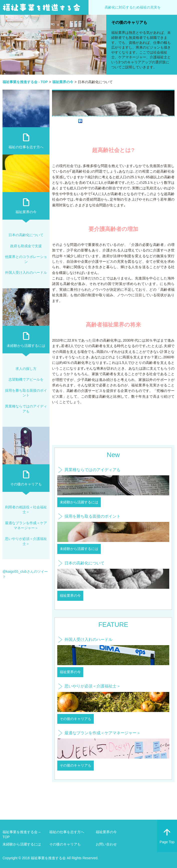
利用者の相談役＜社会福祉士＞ (26, 510)
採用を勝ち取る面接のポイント (92, 516)
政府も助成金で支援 (26, 246)
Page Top (167, 835)
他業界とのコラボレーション (26, 259)
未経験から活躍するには (79, 502)
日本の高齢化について (84, 563)
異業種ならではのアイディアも (92, 470)
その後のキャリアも (129, 22)
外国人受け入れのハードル (88, 639)
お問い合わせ (106, 844)
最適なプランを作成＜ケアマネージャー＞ (102, 733)
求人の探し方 (26, 369)
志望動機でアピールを (26, 379)
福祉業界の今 (70, 596)
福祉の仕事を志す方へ (26, 147)
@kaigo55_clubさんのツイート (25, 574)
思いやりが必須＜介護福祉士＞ (92, 686)
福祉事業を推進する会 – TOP (21, 834)
